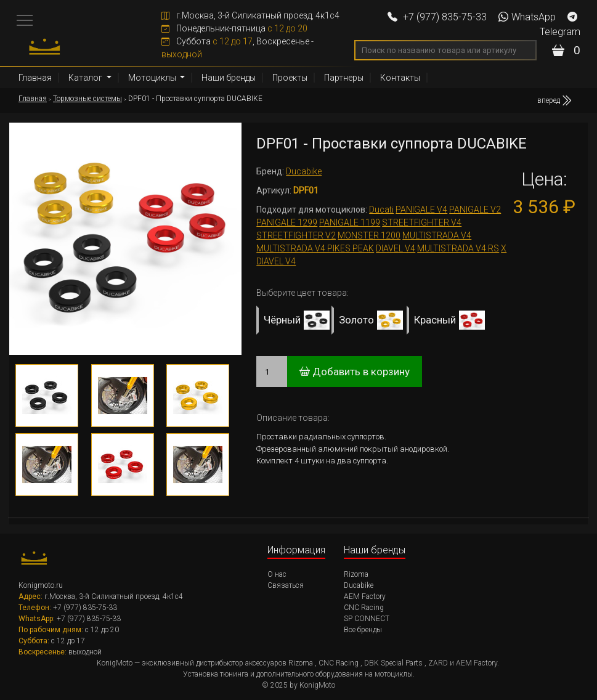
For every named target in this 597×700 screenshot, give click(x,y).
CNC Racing (364, 608)
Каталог (86, 78)
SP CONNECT (367, 619)
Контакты (400, 78)
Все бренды (363, 630)
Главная (35, 78)
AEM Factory (365, 596)
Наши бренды (229, 78)
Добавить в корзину (355, 372)
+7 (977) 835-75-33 (437, 17)
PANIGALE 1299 (287, 222)
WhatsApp (527, 17)
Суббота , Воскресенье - (238, 48)
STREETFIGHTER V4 (422, 222)
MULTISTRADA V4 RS (458, 248)
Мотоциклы (153, 78)
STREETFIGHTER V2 (296, 235)
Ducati (381, 210)
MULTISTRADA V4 (437, 235)
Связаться (286, 585)
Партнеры (344, 78)
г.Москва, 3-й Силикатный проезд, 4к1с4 (250, 15)
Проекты (290, 78)
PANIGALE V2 (475, 210)
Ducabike (304, 171)
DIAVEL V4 (396, 248)
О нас (277, 574)
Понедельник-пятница (234, 28)
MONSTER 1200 (369, 235)
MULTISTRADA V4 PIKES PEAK (315, 248)
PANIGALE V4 (421, 210)
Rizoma (356, 574)
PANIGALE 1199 (350, 222)
